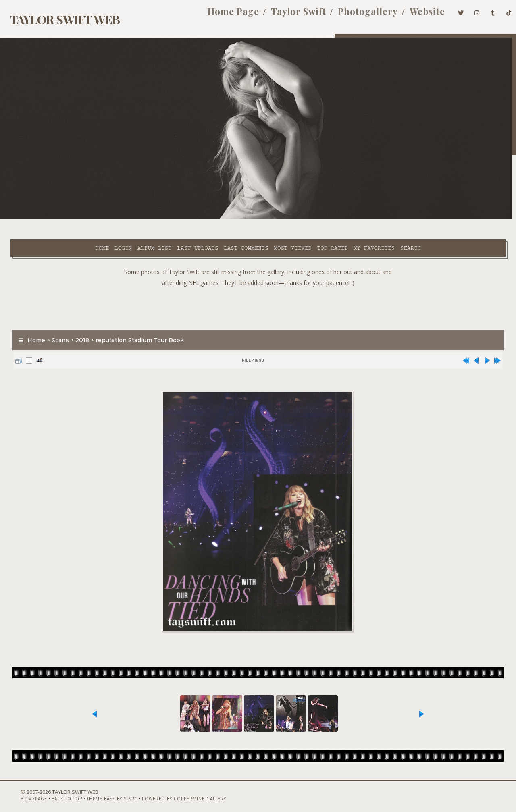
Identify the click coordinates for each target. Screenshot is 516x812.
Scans (55, 320)
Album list (85, 218)
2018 (77, 320)
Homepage (19, 791)
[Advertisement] (258, 286)
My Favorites (304, 218)
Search (341, 218)
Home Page (220, 15)
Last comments (176, 218)
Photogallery (355, 15)
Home (32, 218)
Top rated (263, 218)
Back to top (52, 791)
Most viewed (223, 218)
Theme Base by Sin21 (97, 791)
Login (53, 218)
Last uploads (128, 218)
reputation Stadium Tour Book (134, 320)
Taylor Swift (285, 15)
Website (414, 15)
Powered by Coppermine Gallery (169, 791)
